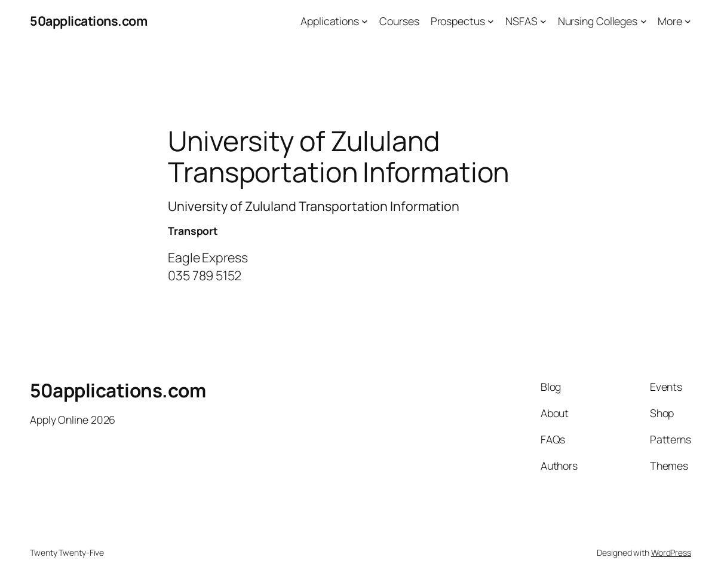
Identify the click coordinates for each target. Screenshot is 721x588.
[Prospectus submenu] (491, 21)
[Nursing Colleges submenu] (644, 21)
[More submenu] (688, 21)
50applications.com (88, 21)
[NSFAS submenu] (543, 21)
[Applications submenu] (365, 21)
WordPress (671, 552)
